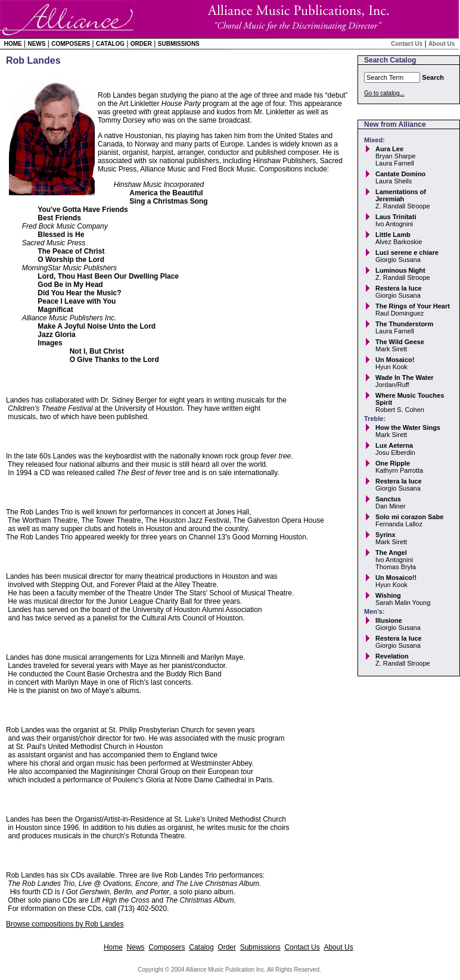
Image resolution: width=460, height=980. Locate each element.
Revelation (392, 656)
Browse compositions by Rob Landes (65, 924)
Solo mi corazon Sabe (409, 517)
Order (141, 44)
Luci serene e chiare (407, 252)
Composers (71, 44)
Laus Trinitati (396, 217)
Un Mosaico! (395, 360)
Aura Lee (389, 149)
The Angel (391, 553)
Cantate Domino (400, 174)
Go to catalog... (384, 93)
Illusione (389, 620)
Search (433, 77)
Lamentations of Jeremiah (401, 195)
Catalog (110, 44)
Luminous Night (400, 270)
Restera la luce (399, 288)
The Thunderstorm (404, 324)
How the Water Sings (408, 427)
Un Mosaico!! (396, 578)
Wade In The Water (405, 377)
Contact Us (407, 44)
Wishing (388, 595)
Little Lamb (393, 235)
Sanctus (388, 499)
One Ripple (393, 463)
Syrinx (386, 535)
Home (13, 44)
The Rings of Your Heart (413, 306)
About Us (442, 44)
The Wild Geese (400, 342)
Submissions (179, 44)
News (36, 44)
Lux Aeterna (394, 445)
